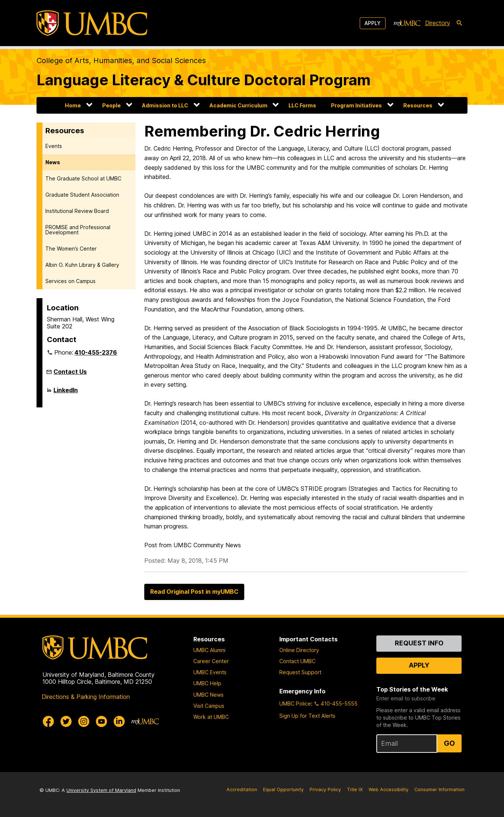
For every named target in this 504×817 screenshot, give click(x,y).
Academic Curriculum (239, 105)
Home (73, 105)
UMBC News (208, 695)
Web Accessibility (389, 790)
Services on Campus (70, 281)
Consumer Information (439, 790)
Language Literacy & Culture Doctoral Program (203, 80)
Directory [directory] (438, 23)
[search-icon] (459, 23)
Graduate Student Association (82, 195)
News (53, 162)
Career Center (211, 661)
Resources (418, 105)
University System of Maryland (101, 790)
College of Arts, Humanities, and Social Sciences (121, 61)
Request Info (419, 643)
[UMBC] (92, 23)
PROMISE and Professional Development (78, 230)
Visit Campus (209, 706)
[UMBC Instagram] (84, 721)
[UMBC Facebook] (48, 721)
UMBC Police (295, 704)
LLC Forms (302, 105)
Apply (373, 23)
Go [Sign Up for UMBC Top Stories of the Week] (449, 743)
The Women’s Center (71, 249)
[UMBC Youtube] (101, 721)
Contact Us (70, 372)
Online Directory (299, 650)
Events (54, 146)
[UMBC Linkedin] (119, 721)
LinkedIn (66, 393)
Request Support (300, 672)
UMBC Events (210, 672)
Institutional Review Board (77, 211)
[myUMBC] (407, 23)
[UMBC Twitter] (66, 721)
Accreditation (242, 790)
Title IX (355, 790)
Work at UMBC (211, 717)
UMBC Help (207, 683)
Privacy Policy (325, 790)
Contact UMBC (297, 661)
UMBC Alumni (209, 650)
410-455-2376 (96, 352)
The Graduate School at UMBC (83, 178)
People (111, 105)
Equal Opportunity (283, 790)
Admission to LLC (165, 105)
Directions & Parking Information (86, 697)
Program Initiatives (356, 105)
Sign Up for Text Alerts (307, 716)
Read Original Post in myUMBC (194, 592)
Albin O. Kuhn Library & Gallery (82, 265)
